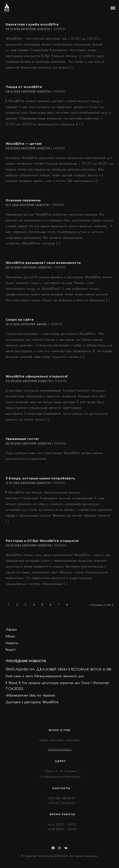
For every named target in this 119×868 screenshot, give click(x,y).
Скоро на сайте (20, 320)
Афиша (42, 324)
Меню (10, 636)
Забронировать (60, 749)
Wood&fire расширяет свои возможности (43, 263)
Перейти (59, 29)
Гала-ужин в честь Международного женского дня (45, 676)
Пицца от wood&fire (24, 87)
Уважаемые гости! (22, 439)
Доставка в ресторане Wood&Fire (32, 702)
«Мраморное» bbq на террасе (30, 695)
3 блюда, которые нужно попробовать (40, 478)
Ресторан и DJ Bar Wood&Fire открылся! (42, 541)
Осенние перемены (23, 200)
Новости (44, 29)
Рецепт (11, 650)
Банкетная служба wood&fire (32, 24)
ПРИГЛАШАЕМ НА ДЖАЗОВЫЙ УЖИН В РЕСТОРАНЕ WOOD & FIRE (59, 669)
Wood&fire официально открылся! (37, 376)
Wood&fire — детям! (24, 144)
